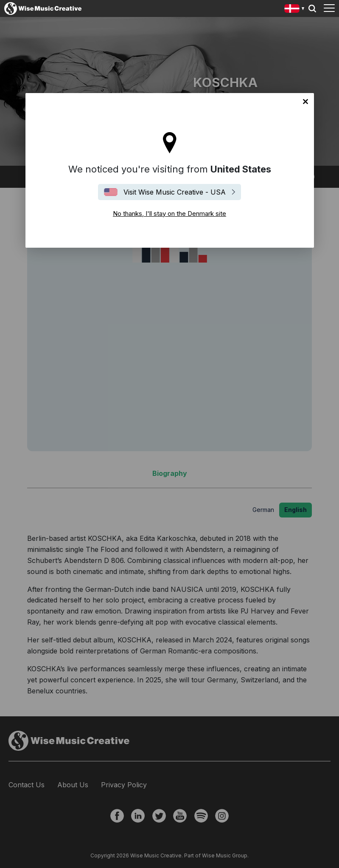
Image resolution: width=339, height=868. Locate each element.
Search (312, 8)
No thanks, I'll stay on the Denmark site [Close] (305, 102)
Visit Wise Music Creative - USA (175, 192)
